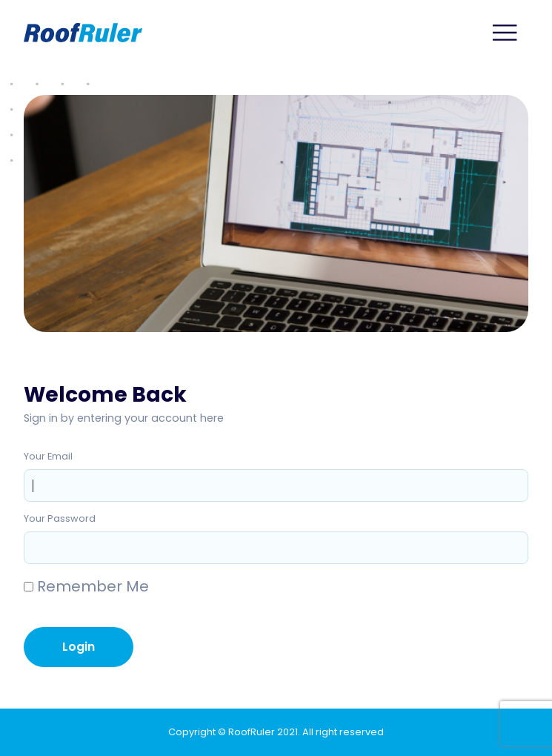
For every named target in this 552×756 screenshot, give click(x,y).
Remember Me (86, 586)
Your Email (48, 456)
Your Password (60, 518)
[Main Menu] (506, 33)
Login (79, 647)
